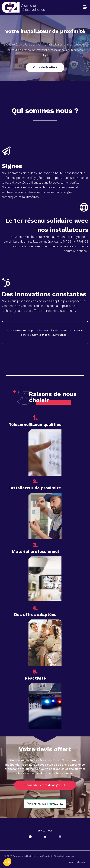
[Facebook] (30, 837)
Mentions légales (77, 862)
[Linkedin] (60, 837)
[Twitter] (45, 837)
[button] (85, 7)
